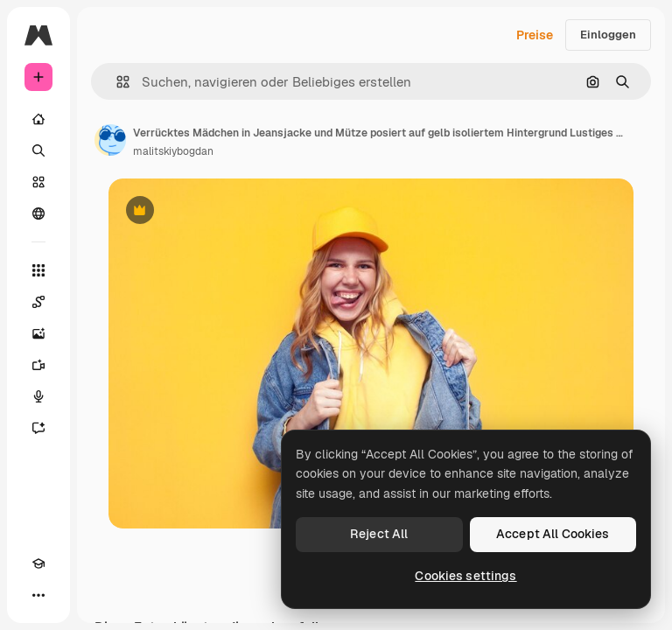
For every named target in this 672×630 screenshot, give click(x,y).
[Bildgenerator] (38, 333)
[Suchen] (38, 150)
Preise (535, 35)
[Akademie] (38, 563)
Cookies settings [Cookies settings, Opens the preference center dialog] (465, 576)
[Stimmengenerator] (38, 396)
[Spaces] (38, 302)
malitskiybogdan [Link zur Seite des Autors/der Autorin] (173, 151)
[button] (116, 82)
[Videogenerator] (38, 365)
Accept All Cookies (553, 534)
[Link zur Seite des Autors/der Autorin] (110, 140)
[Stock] (38, 182)
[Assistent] (38, 428)
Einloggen (608, 35)
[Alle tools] (38, 270)
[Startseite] (38, 119)
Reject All (379, 534)
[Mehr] (38, 595)
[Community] (38, 213)
